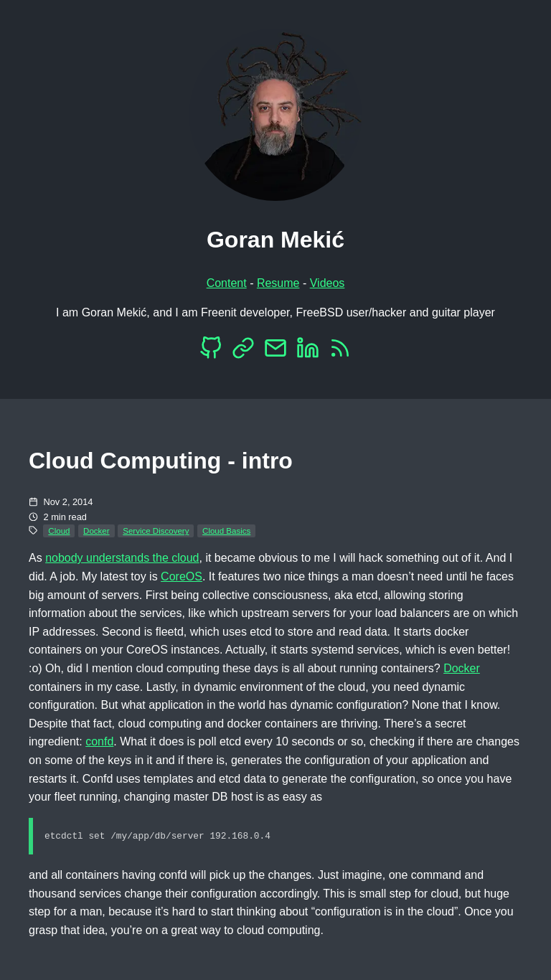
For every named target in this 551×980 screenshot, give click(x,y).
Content (227, 283)
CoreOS (182, 576)
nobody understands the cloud (122, 558)
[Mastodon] (243, 352)
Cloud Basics (226, 531)
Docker (96, 531)
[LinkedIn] (308, 352)
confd (99, 741)
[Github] (211, 352)
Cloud (59, 531)
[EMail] (275, 352)
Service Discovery (156, 531)
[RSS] (340, 352)
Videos (328, 283)
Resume (278, 283)
